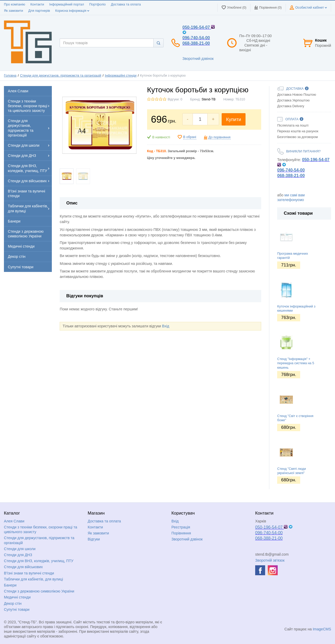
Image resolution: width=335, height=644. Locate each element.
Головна (10, 76)
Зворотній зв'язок (270, 560)
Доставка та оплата (126, 4)
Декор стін (13, 603)
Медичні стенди (17, 597)
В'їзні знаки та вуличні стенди (29, 573)
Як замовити (13, 11)
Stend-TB (208, 99)
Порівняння (181, 533)
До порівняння (220, 137)
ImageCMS (322, 629)
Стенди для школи (20, 549)
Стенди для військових (23, 567)
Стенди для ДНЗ (18, 555)
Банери (10, 585)
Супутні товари (17, 609)
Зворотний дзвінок (198, 59)
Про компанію (15, 4)
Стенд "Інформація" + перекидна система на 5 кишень (296, 363)
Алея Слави (14, 521)
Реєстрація (181, 527)
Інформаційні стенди (121, 76)
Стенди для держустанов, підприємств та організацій (60, 76)
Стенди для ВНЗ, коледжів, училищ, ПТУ (39, 561)
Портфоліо (97, 4)
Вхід (166, 326)
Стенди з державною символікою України (39, 591)
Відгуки (94, 539)
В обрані (190, 137)
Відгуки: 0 (175, 99)
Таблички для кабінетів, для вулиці (33, 579)
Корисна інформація (72, 11)
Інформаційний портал (67, 4)
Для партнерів (39, 11)
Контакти (37, 4)
